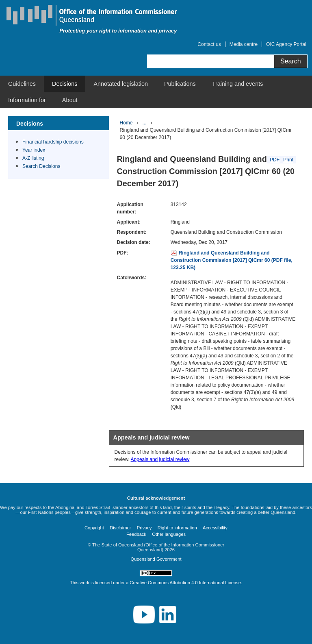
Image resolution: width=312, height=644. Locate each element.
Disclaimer (120, 528)
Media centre (244, 44)
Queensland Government (156, 559)
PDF (275, 160)
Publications (180, 84)
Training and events (238, 84)
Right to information (177, 528)
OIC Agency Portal (286, 44)
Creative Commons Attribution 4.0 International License (185, 583)
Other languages (169, 534)
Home (126, 123)
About (70, 100)
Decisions (65, 84)
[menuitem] (22, 84)
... (145, 123)
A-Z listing (33, 158)
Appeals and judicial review (160, 459)
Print (288, 160)
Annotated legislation (121, 84)
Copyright (94, 528)
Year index (34, 150)
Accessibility (215, 528)
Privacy (144, 528)
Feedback (136, 534)
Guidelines (22, 84)
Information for (27, 100)
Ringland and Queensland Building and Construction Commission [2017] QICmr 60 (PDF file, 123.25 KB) (232, 260)
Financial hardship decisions (53, 142)
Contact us (209, 44)
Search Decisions (41, 166)
